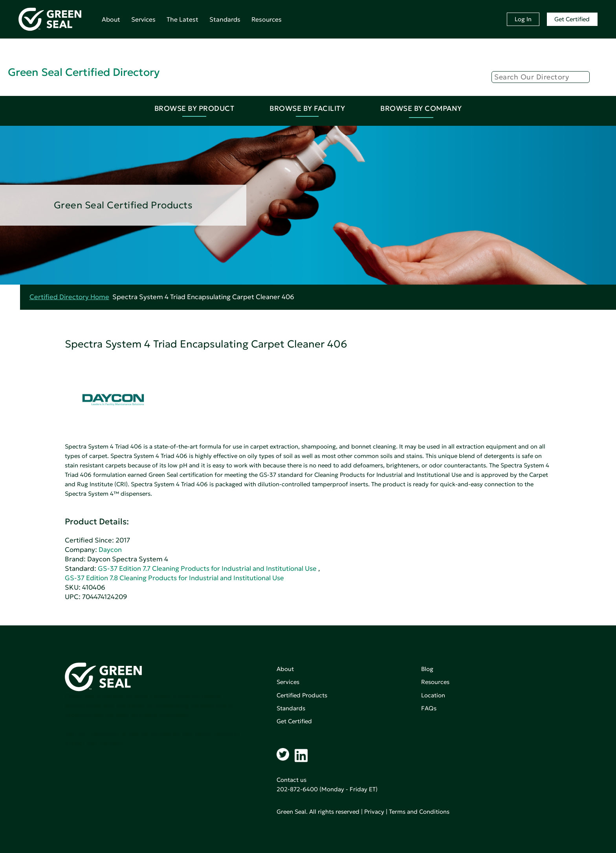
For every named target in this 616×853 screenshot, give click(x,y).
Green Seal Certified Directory (84, 72)
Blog (427, 669)
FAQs (429, 708)
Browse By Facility (307, 108)
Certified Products (302, 695)
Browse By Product (194, 108)
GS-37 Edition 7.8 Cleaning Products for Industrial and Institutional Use (174, 578)
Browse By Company (421, 108)
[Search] (541, 77)
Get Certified (572, 19)
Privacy (374, 812)
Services (143, 19)
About (111, 19)
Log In (523, 19)
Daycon (110, 550)
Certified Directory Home (69, 297)
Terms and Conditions (419, 812)
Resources (267, 19)
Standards (225, 19)
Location (433, 695)
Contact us (291, 780)
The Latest (182, 19)
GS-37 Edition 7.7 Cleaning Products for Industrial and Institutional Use (207, 569)
